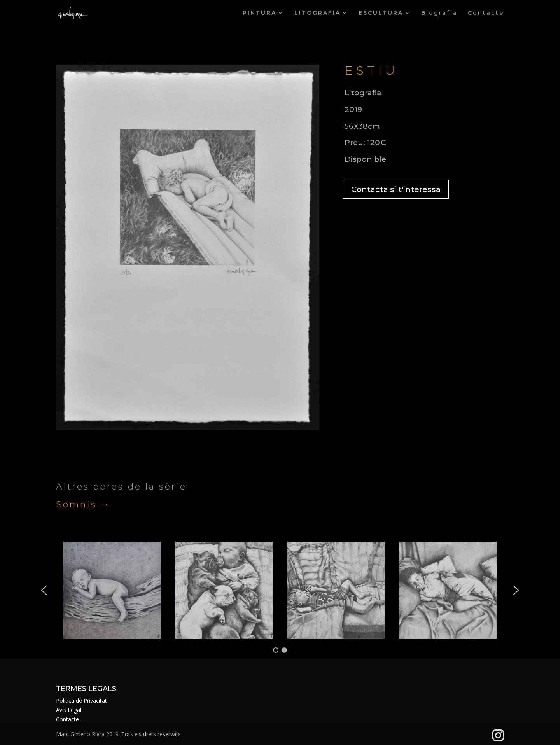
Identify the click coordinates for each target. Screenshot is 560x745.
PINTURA (260, 13)
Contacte (486, 13)
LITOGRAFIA (318, 13)
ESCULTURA (381, 13)
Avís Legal (69, 710)
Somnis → (83, 505)
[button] (44, 590)
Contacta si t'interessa (396, 189)
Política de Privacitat (81, 700)
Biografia (439, 13)
